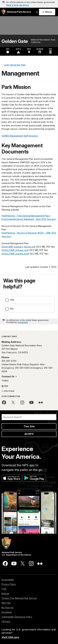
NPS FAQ (6, 603)
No (12, 309)
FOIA (4, 589)
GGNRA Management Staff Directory (20, 136)
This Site (29, 426)
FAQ (5, 386)
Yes (12, 300)
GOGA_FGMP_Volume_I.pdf (15, 250)
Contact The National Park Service (19, 598)
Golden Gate (15, 41)
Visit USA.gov (10, 637)
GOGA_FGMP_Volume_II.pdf (15, 254)
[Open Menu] (47, 12)
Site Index (8, 391)
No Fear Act (8, 608)
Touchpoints (23, 322)
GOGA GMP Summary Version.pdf (18, 247)
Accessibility (8, 580)
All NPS (29, 434)
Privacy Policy (9, 584)
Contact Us (8, 376)
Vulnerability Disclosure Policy (17, 617)
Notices (5, 593)
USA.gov (6, 621)
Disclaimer (7, 612)
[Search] (29, 417)
